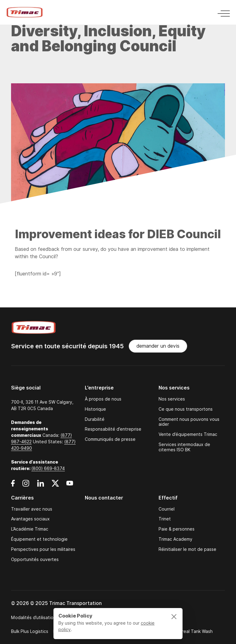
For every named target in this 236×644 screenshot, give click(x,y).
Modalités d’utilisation (33, 618)
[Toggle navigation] (222, 12)
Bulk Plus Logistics (30, 631)
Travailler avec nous (32, 509)
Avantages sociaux (30, 519)
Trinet (165, 519)
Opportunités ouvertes (35, 560)
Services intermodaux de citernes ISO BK (184, 447)
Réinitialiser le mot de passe (187, 549)
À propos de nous (103, 399)
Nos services (172, 399)
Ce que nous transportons (186, 409)
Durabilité (95, 419)
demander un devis (158, 346)
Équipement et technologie (39, 539)
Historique (95, 409)
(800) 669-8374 (48, 468)
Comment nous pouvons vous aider (189, 422)
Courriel (167, 509)
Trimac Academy (175, 539)
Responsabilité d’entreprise (113, 429)
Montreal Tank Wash (192, 631)
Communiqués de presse (110, 439)
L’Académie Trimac (30, 529)
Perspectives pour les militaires (43, 549)
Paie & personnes (177, 529)
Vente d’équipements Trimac (188, 435)
